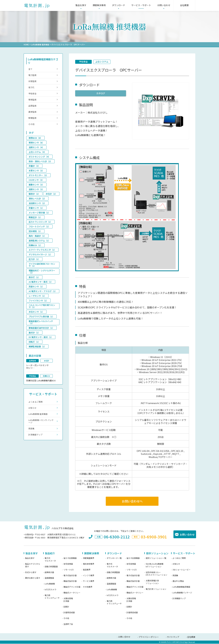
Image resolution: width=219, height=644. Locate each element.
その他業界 (88, 587)
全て (31, 69)
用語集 (32, 433)
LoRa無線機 (50, 584)
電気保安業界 (89, 564)
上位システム (102, 62)
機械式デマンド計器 (72, 587)
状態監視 (33, 82)
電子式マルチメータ (50, 560)
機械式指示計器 (70, 582)
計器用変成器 (69, 613)
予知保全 (84, 62)
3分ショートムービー (181, 570)
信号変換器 (68, 564)
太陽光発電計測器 (68, 600)
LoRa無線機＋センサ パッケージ (41, 425)
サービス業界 (89, 582)
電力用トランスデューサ (52, 597)
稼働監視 (33, 120)
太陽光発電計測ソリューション (152, 582)
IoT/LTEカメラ (50, 590)
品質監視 (33, 107)
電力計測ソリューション (156, 589)
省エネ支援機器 (70, 559)
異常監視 (33, 113)
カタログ (101, 93)
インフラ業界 (89, 576)
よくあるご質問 (36, 405)
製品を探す (30, 559)
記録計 (66, 607)
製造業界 (87, 570)
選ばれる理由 (178, 582)
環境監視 (33, 101)
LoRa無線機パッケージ (182, 593)
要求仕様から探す (33, 578)
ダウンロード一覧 (114, 559)
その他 (32, 126)
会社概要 (191, 637)
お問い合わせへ (132, 501)
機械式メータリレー (72, 593)
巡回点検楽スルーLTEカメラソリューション (156, 574)
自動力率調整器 (51, 567)
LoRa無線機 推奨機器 (40, 44)
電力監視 (33, 75)
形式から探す (31, 573)
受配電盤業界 (89, 559)
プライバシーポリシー (149, 637)
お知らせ (33, 411)
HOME (26, 44)
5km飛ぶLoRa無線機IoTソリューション (155, 565)
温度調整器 (49, 578)
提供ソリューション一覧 (156, 559)
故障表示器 (49, 573)
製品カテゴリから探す (33, 565)
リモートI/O (69, 570)
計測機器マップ (36, 439)
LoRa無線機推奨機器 (181, 587)
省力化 (32, 88)
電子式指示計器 (70, 576)
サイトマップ (173, 637)
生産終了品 (68, 624)
